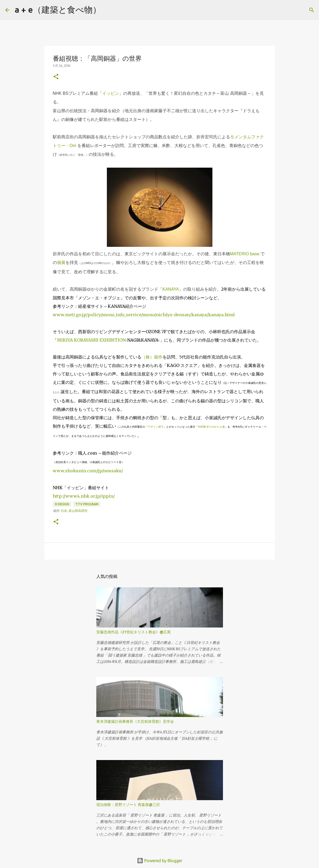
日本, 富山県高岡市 (74, 511)
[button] (56, 77)
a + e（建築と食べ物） (58, 10)
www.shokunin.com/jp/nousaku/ (88, 471)
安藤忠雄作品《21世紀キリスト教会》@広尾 (134, 632)
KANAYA (171, 289)
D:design (62, 504)
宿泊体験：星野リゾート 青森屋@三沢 (128, 805)
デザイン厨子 (156, 427)
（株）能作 (152, 357)
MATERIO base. (245, 254)
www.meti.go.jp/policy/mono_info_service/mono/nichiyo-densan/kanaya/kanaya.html (144, 315)
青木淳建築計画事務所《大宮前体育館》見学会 (135, 721)
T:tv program (87, 504)
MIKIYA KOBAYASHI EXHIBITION (91, 340)
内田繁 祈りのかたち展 (211, 427)
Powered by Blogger (160, 861)
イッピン (111, 93)
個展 (61, 263)
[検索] (108, 10)
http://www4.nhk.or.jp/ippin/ (84, 496)
